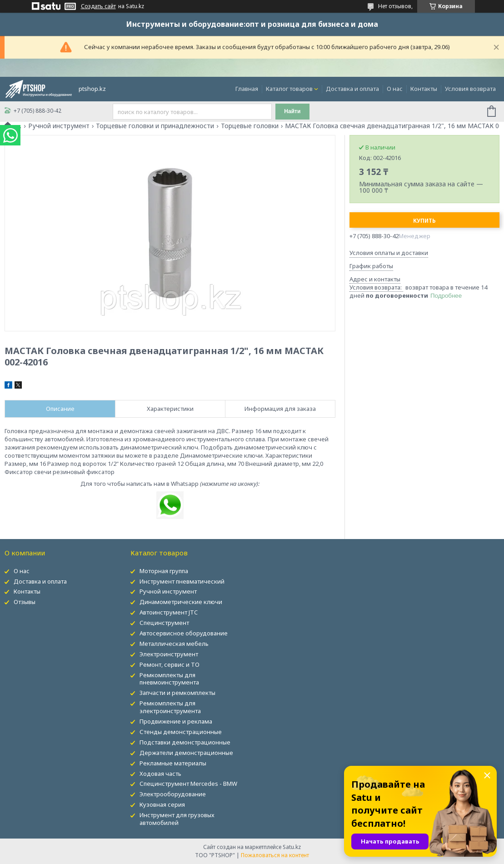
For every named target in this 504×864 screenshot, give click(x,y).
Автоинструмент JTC (169, 612)
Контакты (424, 89)
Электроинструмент (169, 654)
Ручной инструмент (59, 126)
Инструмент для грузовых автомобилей (177, 819)
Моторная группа (164, 571)
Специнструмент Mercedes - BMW (188, 784)
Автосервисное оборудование (184, 633)
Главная (247, 89)
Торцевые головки (250, 126)
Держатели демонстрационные (186, 753)
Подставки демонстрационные (185, 742)
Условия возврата (470, 89)
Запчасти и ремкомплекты (177, 693)
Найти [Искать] (292, 111)
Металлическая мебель (174, 644)
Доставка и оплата (352, 89)
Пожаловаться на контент (275, 855)
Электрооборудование (173, 794)
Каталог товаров (289, 89)
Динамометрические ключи (181, 602)
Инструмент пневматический (182, 581)
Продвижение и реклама (176, 721)
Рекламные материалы (173, 763)
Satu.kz (292, 847)
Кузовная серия (162, 804)
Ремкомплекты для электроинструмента (170, 707)
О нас (395, 89)
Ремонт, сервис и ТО (170, 664)
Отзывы (25, 602)
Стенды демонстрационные (181, 732)
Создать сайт (98, 6)
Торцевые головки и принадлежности (155, 126)
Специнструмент (164, 623)
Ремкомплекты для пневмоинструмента (169, 679)
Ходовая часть (160, 774)
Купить (424, 221)
